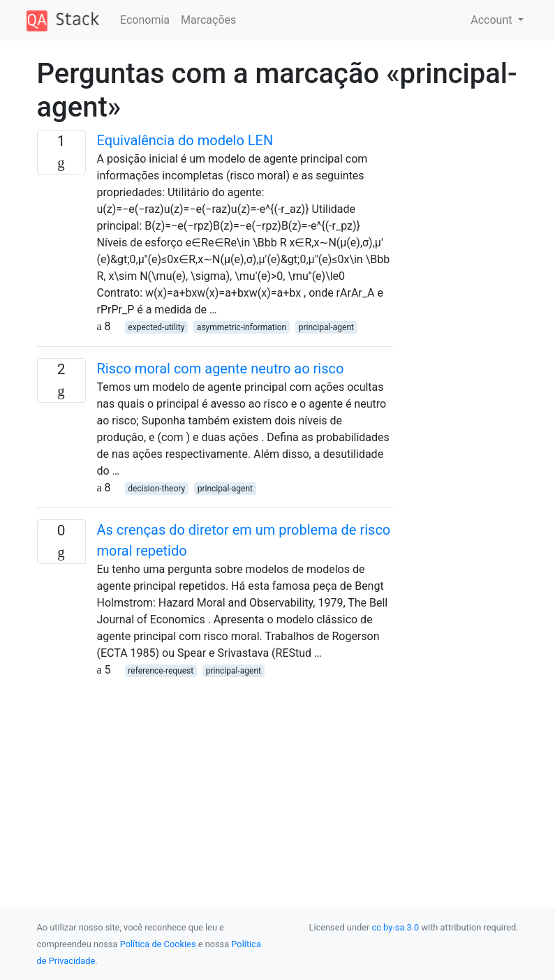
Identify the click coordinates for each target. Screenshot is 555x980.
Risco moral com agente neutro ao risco (221, 369)
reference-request (161, 671)
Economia (145, 20)
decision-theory (156, 489)
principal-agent (326, 327)
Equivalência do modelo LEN (185, 140)
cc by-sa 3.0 (396, 927)
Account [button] (493, 20)
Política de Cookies (158, 944)
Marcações (208, 20)
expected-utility (156, 327)
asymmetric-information (242, 327)
